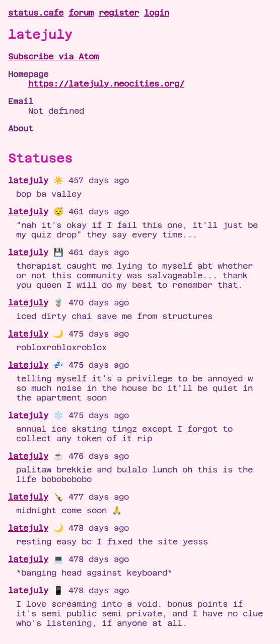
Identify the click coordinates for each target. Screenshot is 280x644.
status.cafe (36, 13)
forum (81, 13)
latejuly (28, 180)
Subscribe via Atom (53, 57)
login (157, 13)
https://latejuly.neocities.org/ (106, 84)
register (119, 13)
